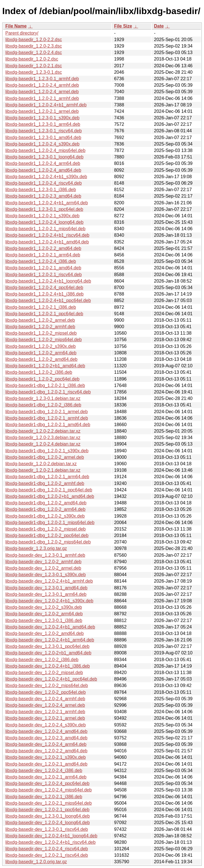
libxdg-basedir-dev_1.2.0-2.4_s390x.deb (46, 725)
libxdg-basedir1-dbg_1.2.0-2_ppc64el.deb (47, 535)
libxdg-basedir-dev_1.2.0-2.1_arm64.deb (46, 777)
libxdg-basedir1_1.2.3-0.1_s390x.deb (42, 118)
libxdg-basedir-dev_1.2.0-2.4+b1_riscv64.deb (51, 842)
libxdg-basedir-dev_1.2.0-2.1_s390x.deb (46, 757)
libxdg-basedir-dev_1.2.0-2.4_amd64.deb (46, 731)
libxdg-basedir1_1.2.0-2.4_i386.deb (41, 261)
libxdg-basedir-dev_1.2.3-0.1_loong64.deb (48, 816)
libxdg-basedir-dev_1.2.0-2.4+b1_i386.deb (48, 666)
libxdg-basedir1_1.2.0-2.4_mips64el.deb (45, 150)
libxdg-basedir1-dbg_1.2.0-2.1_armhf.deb (47, 418)
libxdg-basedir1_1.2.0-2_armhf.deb (40, 327)
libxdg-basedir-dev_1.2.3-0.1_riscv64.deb (47, 829)
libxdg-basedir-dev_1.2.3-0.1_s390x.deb (46, 575)
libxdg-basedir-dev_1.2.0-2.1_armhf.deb (45, 712)
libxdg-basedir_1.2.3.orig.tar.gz (36, 548)
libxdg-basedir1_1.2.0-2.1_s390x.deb (42, 216)
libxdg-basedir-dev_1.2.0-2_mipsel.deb (44, 673)
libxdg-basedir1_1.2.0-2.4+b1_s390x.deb (46, 177)
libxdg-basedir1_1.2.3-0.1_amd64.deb (43, 137)
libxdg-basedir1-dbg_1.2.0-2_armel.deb (45, 457)
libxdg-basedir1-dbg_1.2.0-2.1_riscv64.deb (48, 392)
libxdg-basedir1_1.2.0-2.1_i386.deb (41, 307)
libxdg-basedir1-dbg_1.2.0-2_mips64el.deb (48, 542)
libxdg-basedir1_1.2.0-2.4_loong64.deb (44, 222)
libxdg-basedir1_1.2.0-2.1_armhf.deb (42, 98)
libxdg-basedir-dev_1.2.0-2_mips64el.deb (47, 685)
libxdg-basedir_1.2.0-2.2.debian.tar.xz (43, 431)
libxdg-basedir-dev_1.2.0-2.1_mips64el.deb (49, 803)
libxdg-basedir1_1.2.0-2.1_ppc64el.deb (44, 314)
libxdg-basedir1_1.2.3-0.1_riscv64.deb (43, 131)
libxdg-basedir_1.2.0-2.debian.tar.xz (41, 464)
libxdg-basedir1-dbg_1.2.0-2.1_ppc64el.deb (49, 490)
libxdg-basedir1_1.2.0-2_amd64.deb (41, 359)
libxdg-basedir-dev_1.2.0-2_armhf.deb (43, 562)
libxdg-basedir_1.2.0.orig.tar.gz (36, 862)
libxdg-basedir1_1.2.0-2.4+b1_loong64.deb (48, 281)
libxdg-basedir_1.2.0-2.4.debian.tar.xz (43, 444)
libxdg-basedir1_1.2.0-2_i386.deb (39, 372)
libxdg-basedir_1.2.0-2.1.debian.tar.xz (43, 470)
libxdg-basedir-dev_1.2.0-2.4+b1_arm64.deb (50, 640)
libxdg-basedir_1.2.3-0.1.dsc (34, 72)
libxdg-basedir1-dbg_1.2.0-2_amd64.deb (46, 503)
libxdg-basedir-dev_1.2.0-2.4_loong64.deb (48, 823)
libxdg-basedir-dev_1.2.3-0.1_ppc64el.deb (47, 646)
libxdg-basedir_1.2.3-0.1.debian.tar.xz (43, 398)
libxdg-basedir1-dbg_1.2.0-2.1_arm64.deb (47, 477)
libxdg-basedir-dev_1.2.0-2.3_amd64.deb (46, 738)
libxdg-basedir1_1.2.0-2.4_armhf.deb (42, 85)
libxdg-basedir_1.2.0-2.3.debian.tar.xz (43, 438)
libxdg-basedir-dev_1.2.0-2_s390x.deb (44, 607)
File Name (16, 26)
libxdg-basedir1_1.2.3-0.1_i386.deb (41, 190)
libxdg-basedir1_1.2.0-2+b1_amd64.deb (45, 366)
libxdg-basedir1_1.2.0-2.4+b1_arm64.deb (47, 203)
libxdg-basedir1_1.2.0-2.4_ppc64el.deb (44, 288)
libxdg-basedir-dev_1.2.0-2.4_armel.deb (45, 705)
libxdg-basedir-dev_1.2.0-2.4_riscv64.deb (47, 849)
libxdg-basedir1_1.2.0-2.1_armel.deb (42, 111)
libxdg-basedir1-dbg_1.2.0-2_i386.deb (43, 405)
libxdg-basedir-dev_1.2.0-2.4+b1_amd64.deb (50, 627)
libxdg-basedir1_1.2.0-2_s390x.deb (41, 346)
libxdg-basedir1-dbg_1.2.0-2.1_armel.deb (47, 412)
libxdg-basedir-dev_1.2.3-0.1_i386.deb (44, 620)
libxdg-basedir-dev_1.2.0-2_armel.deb (43, 568)
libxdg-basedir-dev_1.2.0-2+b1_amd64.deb (48, 653)
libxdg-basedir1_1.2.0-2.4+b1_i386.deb (44, 294)
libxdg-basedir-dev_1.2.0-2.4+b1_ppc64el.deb (51, 679)
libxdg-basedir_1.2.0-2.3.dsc (34, 46)
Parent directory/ (22, 33)
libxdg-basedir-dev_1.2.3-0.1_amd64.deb (46, 588)
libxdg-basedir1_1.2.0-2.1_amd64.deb (43, 268)
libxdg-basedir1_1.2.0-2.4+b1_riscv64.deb (47, 235)
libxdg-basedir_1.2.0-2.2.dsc (34, 40)
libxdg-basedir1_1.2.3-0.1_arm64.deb (43, 124)
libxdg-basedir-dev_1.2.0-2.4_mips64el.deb (49, 790)
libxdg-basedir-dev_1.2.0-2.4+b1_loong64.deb (51, 836)
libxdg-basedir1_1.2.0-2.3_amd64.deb (43, 196)
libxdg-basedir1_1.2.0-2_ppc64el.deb (42, 379)
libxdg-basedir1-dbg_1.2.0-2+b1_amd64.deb (50, 496)
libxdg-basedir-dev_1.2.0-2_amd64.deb (44, 633)
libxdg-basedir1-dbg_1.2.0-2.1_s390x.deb (47, 451)
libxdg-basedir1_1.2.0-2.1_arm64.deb (43, 255)
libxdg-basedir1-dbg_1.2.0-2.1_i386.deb (45, 385)
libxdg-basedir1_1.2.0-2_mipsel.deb (41, 333)
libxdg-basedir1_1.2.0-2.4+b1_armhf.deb (46, 105)
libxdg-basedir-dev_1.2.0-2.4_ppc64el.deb (47, 783)
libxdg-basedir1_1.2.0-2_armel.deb (40, 320)
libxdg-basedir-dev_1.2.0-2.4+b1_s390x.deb (49, 601)
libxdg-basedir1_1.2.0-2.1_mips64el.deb (45, 229)
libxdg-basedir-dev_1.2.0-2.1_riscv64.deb (47, 855)
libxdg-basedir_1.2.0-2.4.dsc (34, 52)
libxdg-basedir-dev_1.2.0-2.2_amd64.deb (46, 751)
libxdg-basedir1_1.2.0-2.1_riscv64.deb (43, 275)
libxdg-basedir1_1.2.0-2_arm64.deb (41, 353)
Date (159, 26)
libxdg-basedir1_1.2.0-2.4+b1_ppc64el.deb (48, 300)
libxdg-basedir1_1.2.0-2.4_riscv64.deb (43, 183)
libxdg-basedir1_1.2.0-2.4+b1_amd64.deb (47, 242)
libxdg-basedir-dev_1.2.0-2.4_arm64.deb (46, 744)
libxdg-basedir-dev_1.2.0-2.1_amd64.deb (46, 764)
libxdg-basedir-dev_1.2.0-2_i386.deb (42, 660)
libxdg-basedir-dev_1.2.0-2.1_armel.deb (45, 718)
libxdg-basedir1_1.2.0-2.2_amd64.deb (43, 248)
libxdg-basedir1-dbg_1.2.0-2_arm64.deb (45, 509)
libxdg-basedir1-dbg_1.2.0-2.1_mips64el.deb (50, 523)
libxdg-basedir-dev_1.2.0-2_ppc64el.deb (46, 692)
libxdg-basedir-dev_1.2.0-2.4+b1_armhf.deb (49, 581)
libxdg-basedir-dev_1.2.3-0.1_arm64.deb (46, 594)
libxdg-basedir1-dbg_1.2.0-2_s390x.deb (45, 516)
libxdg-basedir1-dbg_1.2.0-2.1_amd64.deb (48, 425)
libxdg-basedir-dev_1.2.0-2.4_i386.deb (44, 770)
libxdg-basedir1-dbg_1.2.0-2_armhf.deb (45, 483)
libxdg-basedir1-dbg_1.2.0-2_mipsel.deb (46, 529)
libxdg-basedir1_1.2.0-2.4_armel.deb (42, 92)
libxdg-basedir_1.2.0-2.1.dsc (34, 66)
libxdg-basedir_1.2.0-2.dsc (32, 59)
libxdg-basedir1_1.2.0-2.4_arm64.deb (43, 163)
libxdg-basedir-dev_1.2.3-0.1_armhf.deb (45, 555)
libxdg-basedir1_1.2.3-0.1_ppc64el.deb (44, 209)
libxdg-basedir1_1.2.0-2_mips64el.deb (43, 340)
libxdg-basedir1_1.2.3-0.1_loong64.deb (44, 157)
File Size (123, 26)
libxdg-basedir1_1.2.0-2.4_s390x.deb (42, 144)
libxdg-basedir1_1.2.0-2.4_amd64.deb (43, 170)
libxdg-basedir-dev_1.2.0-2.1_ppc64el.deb (47, 810)
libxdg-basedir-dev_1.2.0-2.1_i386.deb (44, 797)
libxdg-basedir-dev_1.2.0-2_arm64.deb (44, 614)
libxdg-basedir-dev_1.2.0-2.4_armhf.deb (45, 699)
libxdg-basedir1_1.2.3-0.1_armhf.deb (42, 79)
